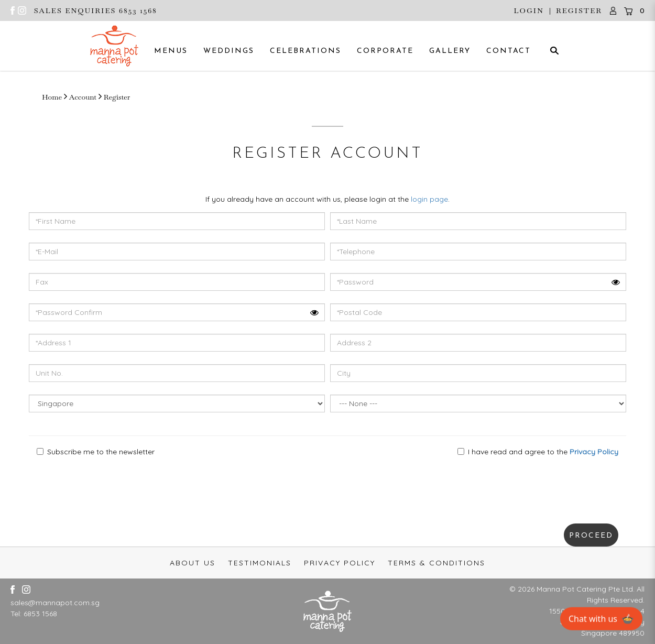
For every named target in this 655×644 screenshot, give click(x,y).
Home (52, 97)
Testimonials (260, 563)
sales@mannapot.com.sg (55, 603)
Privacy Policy (340, 563)
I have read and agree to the (538, 452)
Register (579, 10)
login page (429, 199)
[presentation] (89, 485)
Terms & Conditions (436, 563)
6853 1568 (40, 614)
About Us (193, 563)
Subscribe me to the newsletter (96, 452)
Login (529, 10)
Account (83, 97)
